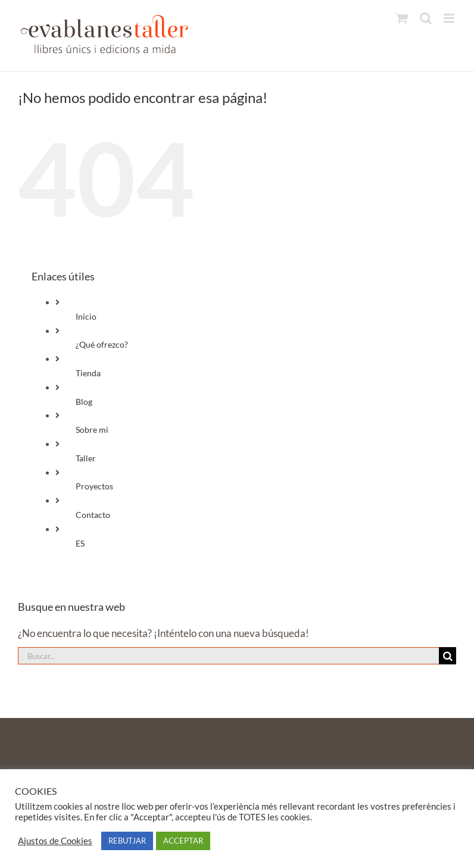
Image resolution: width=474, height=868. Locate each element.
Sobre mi (92, 430)
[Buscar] (448, 656)
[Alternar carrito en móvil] (402, 18)
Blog (84, 402)
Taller (86, 458)
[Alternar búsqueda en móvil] (426, 18)
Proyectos (94, 486)
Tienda (88, 373)
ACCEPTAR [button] (183, 841)
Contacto (93, 515)
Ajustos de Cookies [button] (55, 841)
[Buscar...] (228, 656)
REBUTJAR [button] (127, 841)
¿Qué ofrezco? (102, 344)
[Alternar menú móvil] (450, 18)
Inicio (86, 316)
